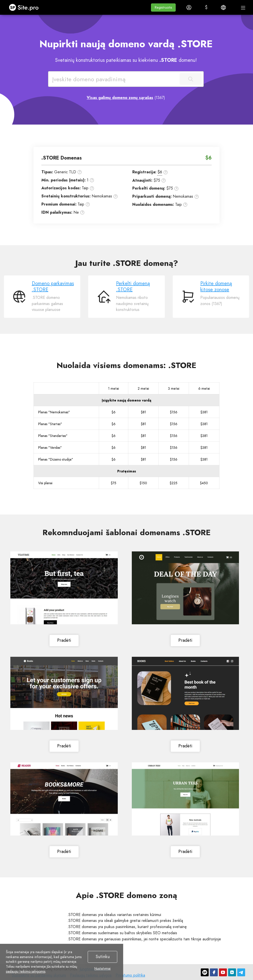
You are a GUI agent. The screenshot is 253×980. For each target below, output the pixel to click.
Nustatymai (102, 969)
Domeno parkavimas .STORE (53, 287)
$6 (160, 172)
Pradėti (64, 641)
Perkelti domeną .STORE (133, 287)
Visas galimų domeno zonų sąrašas (120, 98)
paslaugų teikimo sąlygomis (26, 971)
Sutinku (103, 957)
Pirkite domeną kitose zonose (216, 287)
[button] (163, 8)
